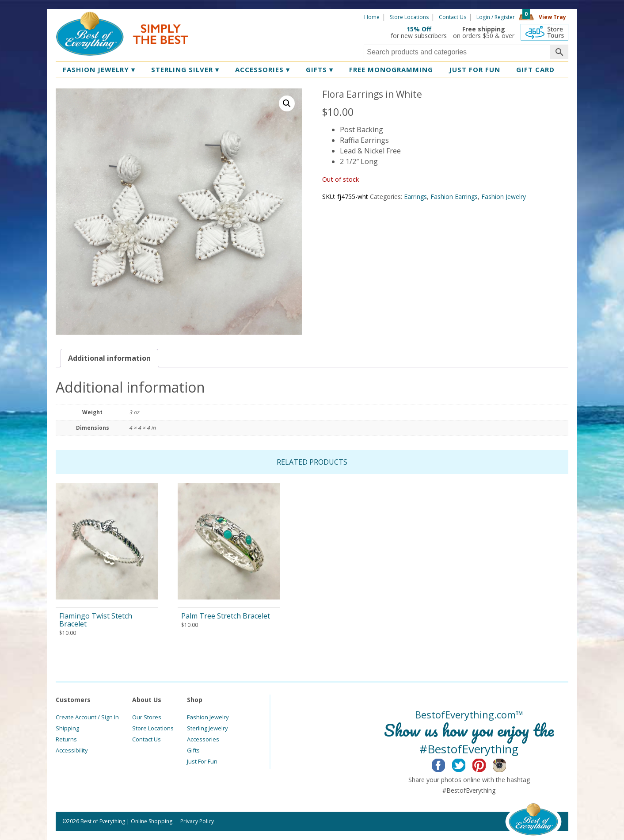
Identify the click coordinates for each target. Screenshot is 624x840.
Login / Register (496, 17)
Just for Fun (475, 69)
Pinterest (486, 764)
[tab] (109, 358)
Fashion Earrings (454, 197)
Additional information (109, 358)
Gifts (320, 69)
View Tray (552, 17)
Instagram (506, 764)
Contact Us (453, 17)
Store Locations (409, 17)
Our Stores (147, 717)
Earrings (415, 197)
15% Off (419, 29)
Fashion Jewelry (99, 69)
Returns (66, 739)
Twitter (466, 764)
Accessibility (72, 750)
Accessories (263, 69)
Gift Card (535, 69)
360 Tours (544, 32)
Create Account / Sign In (87, 717)
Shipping (67, 728)
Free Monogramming (391, 69)
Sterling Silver (185, 69)
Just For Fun (202, 761)
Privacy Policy (197, 821)
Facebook (445, 764)
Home (372, 17)
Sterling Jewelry (207, 728)
